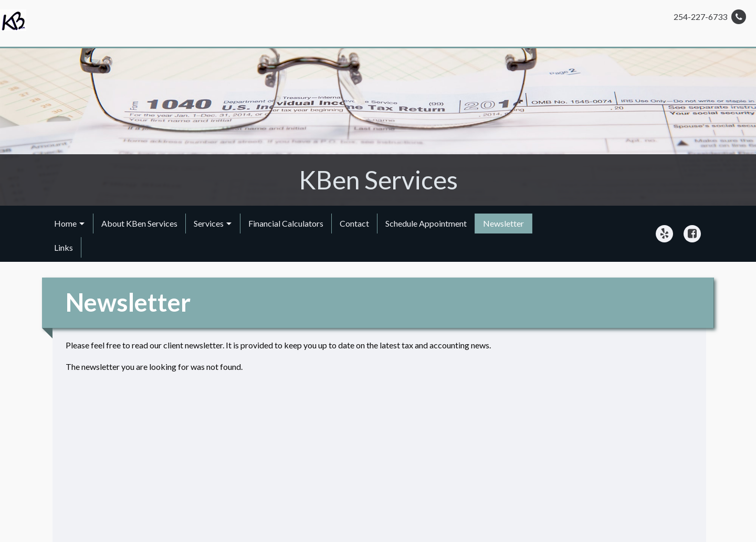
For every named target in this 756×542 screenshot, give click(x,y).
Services (209, 223)
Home (65, 223)
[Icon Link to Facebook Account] (692, 233)
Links (64, 247)
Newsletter (503, 223)
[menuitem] (70, 224)
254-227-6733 (710, 17)
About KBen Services (139, 223)
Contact (354, 223)
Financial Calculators (286, 223)
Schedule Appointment (426, 223)
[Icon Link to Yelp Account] (664, 233)
